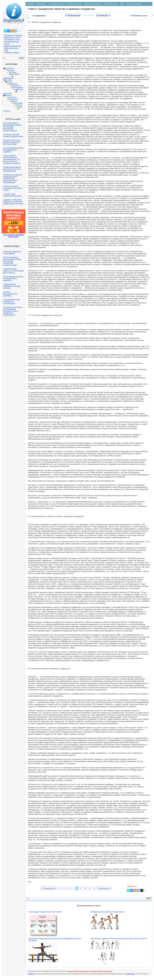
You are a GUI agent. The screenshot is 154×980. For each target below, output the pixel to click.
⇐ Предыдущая (73, 15)
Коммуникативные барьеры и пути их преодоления (12, 169)
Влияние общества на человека (12, 253)
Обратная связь (11, 48)
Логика (10, 82)
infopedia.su (31, 974)
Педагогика (7, 94)
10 (85, 888)
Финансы (19, 105)
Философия (18, 103)
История (8, 80)
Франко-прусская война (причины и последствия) (12, 142)
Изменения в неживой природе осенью (12, 286)
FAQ (6, 50)
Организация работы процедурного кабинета (13, 150)
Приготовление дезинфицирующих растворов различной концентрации (12, 127)
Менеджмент (18, 88)
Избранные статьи (12, 37)
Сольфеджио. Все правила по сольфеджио (12, 302)
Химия (20, 107)
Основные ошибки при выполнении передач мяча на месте (119, 939)
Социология (12, 97)
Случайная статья (12, 40)
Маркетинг (13, 84)
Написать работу (12, 53)
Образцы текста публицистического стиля (13, 188)
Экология (7, 111)
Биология (11, 70)
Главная (30, 4)
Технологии (14, 99)
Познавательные (74, 4)
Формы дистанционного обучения (45, 912)
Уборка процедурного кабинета (10, 294)
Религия (8, 95)
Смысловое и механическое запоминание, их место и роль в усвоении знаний (11, 160)
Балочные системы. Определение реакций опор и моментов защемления (13, 311)
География (15, 74)
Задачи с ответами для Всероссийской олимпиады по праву (13, 202)
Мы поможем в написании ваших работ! (13, 236)
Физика (14, 101)
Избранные (41, 4)
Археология (10, 68)
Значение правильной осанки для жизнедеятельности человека (55, 940)
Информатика (8, 78)
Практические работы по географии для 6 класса (13, 271)
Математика (16, 86)
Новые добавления (13, 46)
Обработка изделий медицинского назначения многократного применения (12, 179)
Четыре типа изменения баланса (13, 195)
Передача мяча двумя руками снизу (107, 912)
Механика (19, 90)
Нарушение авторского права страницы (78, 971)
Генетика (13, 72)
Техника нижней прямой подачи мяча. (13, 136)
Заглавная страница (13, 35)
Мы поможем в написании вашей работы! (101, 971)
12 (95, 888)
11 (90, 888)
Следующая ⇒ (103, 15)
